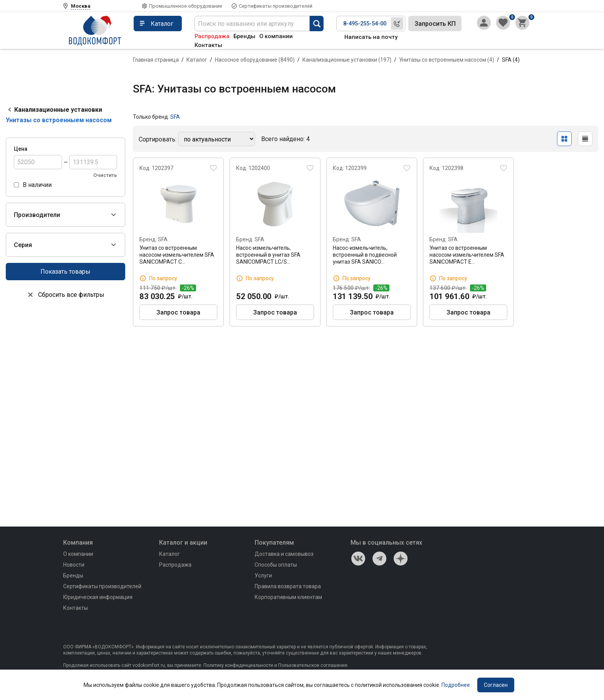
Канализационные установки (58, 110)
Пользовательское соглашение (313, 665)
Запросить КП (435, 24)
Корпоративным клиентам (288, 597)
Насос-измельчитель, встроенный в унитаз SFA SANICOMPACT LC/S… (268, 255)
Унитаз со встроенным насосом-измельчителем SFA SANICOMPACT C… (177, 255)
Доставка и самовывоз (284, 554)
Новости (74, 565)
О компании (276, 36)
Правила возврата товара (288, 586)
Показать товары (65, 272)
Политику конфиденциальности (238, 665)
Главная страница (156, 60)
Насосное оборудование (255, 60)
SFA (175, 117)
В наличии (37, 185)
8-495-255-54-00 (365, 24)
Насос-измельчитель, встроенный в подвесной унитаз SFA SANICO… (365, 255)
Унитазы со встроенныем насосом (59, 120)
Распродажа (212, 36)
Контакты (208, 45)
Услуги (263, 575)
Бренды (244, 36)
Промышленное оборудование (186, 6)
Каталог (197, 60)
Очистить (105, 175)
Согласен (496, 685)
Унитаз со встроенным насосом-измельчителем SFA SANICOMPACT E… (467, 255)
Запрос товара (178, 312)
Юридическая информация (98, 597)
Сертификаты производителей (276, 6)
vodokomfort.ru (149, 665)
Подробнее (456, 685)
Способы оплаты (276, 565)
